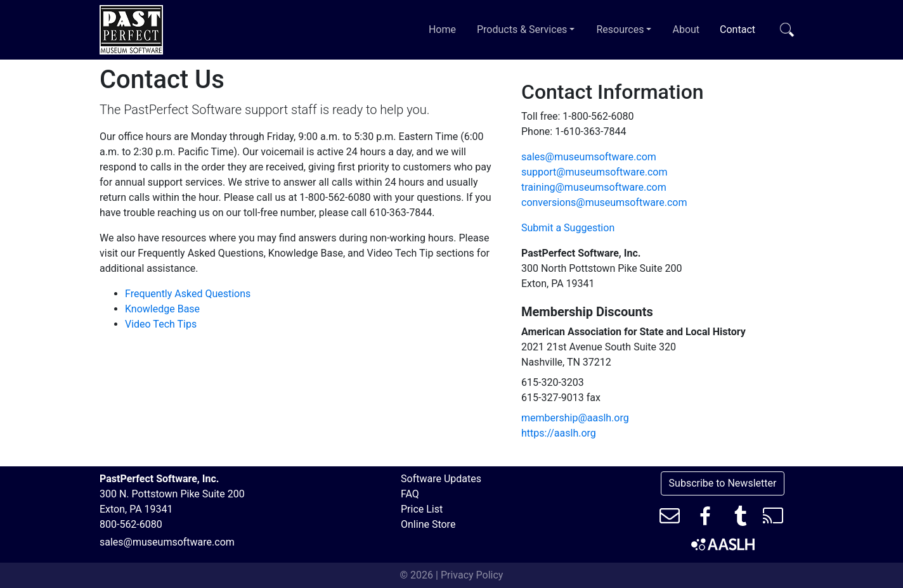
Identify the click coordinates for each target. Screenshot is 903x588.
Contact (740, 29)
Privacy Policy (472, 575)
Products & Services (529, 29)
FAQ (410, 494)
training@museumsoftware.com (594, 187)
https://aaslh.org (559, 433)
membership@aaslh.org (575, 418)
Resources (627, 29)
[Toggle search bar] (787, 30)
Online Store (428, 524)
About (686, 29)
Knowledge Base (162, 309)
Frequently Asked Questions (188, 294)
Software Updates (441, 479)
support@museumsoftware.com (594, 172)
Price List (422, 509)
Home (442, 29)
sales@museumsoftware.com (589, 157)
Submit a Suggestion (568, 228)
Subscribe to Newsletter (723, 483)
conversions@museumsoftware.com (604, 202)
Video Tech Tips (161, 324)
